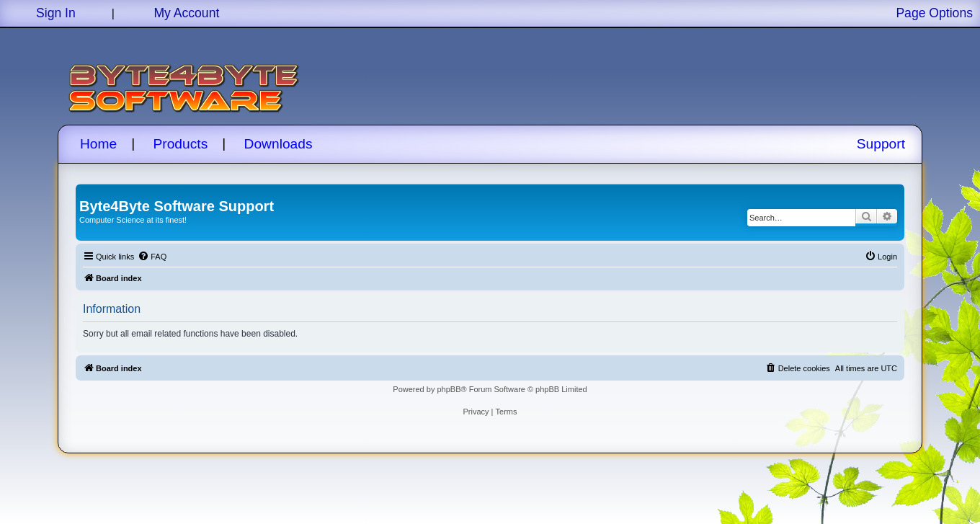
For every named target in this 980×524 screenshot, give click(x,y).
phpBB (449, 389)
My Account (186, 13)
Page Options (934, 13)
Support (881, 144)
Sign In (56, 13)
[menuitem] (152, 257)
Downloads (279, 144)
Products (181, 144)
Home (98, 144)
